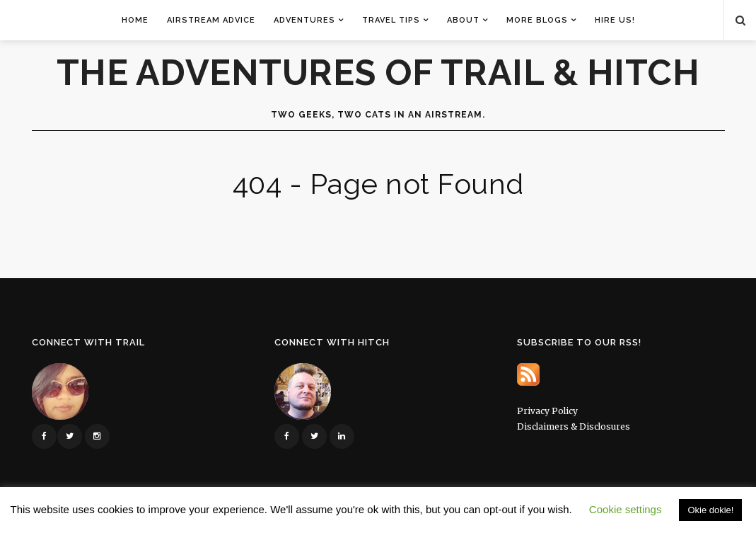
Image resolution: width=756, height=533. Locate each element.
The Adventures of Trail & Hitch (378, 73)
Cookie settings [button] (626, 509)
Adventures (304, 20)
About (463, 20)
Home (135, 20)
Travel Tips (391, 20)
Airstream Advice (211, 20)
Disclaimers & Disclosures (574, 426)
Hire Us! (615, 20)
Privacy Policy (547, 411)
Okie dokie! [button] (710, 510)
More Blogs (537, 20)
